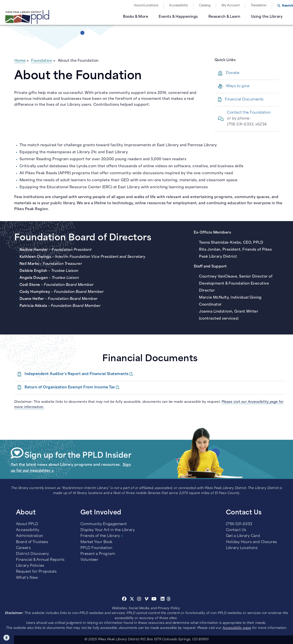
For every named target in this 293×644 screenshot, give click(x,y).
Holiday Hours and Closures (251, 542)
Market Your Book (96, 542)
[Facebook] (124, 600)
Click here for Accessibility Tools (7, 638)
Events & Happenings (178, 17)
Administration (30, 536)
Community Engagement (104, 524)
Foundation (42, 61)
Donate (233, 73)
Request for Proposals (36, 572)
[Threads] (169, 600)
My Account (231, 6)
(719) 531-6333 (239, 524)
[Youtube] (154, 600)
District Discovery (33, 554)
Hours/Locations (146, 6)
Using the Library (267, 17)
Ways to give (238, 86)
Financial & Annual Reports (40, 560)
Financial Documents (244, 100)
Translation (259, 6)
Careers (23, 548)
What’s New (27, 578)
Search (288, 6)
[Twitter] (132, 600)
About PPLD (27, 524)
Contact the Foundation (249, 113)
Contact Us (236, 530)
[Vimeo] (146, 600)
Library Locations (242, 548)
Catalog (205, 6)
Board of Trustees (32, 542)
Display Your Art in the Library (108, 530)
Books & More (136, 17)
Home (20, 61)
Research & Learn (224, 17)
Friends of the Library (100, 536)
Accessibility (179, 6)
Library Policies (30, 566)
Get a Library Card (243, 536)
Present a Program (98, 554)
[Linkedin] (163, 600)
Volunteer (90, 560)
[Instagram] (140, 600)
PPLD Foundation (96, 548)
